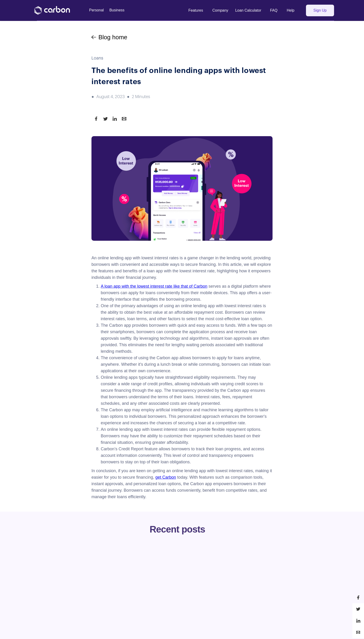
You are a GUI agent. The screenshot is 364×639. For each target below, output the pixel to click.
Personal (96, 10)
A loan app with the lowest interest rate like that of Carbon (154, 286)
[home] (56, 10)
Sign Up (320, 10)
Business (117, 10)
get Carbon (166, 477)
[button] (196, 10)
